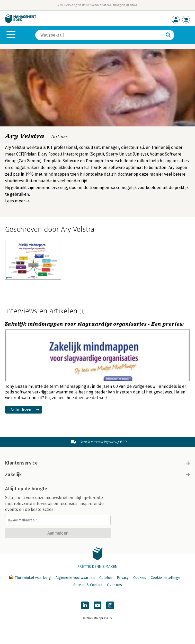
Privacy (123, 578)
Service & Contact (88, 585)
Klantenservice (98, 463)
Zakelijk (98, 475)
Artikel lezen (21, 410)
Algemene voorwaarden (75, 578)
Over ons (114, 585)
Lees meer (15, 201)
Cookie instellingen (167, 578)
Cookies (140, 578)
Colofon (106, 578)
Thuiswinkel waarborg (31, 578)
